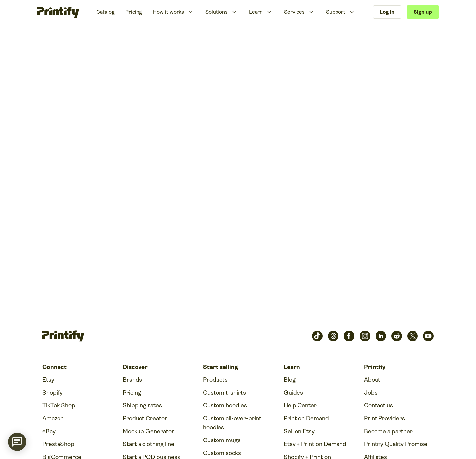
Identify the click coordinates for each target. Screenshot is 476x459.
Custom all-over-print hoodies (232, 423)
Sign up (423, 12)
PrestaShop (58, 444)
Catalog (105, 12)
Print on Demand (306, 418)
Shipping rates (142, 405)
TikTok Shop (59, 405)
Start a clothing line (148, 444)
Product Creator (145, 418)
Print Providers (384, 418)
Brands (132, 380)
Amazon (53, 418)
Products (215, 380)
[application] (17, 442)
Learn (256, 12)
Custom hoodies (225, 405)
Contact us (378, 405)
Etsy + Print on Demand (315, 444)
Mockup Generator (148, 431)
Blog (290, 380)
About (372, 380)
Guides (293, 393)
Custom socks (222, 453)
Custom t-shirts (224, 393)
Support (336, 12)
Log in (387, 12)
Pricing (134, 12)
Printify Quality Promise (396, 444)
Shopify (53, 393)
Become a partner (388, 431)
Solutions (217, 12)
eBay (49, 431)
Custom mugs (222, 440)
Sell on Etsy (299, 431)
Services (294, 12)
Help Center (300, 405)
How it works (168, 12)
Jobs (371, 393)
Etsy (48, 380)
